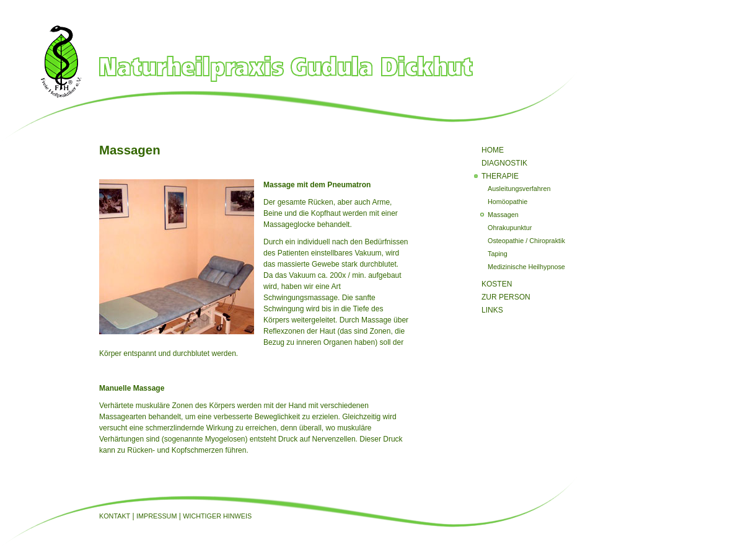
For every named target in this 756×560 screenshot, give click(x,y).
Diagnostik (504, 163)
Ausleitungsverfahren (519, 189)
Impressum (156, 516)
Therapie (500, 176)
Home (493, 150)
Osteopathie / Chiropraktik (526, 241)
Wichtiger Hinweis (217, 516)
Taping (498, 254)
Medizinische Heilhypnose (526, 267)
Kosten (497, 284)
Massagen (503, 215)
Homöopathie (508, 202)
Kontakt (115, 516)
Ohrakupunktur (510, 228)
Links (492, 310)
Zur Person (506, 297)
